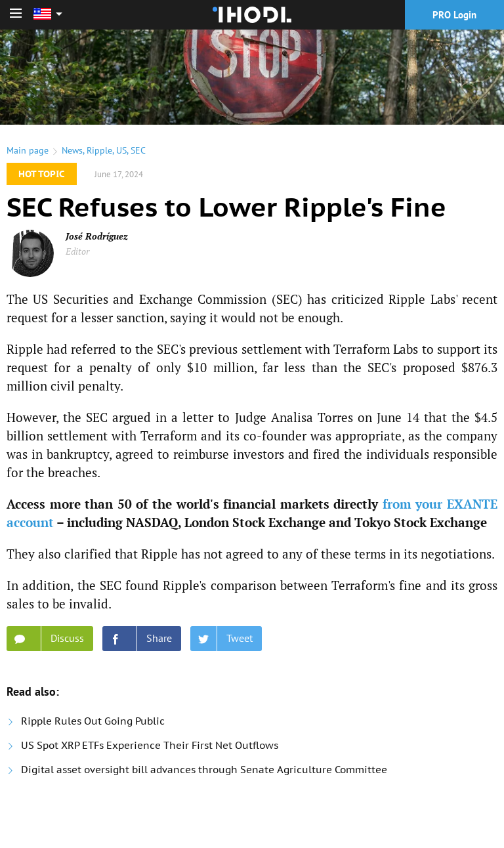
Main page (28, 150)
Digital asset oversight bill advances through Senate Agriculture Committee (204, 770)
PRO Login (454, 15)
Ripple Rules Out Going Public (93, 721)
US (121, 150)
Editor (77, 251)
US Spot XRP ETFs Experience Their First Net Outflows (150, 745)
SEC (138, 150)
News (72, 150)
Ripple (99, 150)
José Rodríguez (97, 236)
